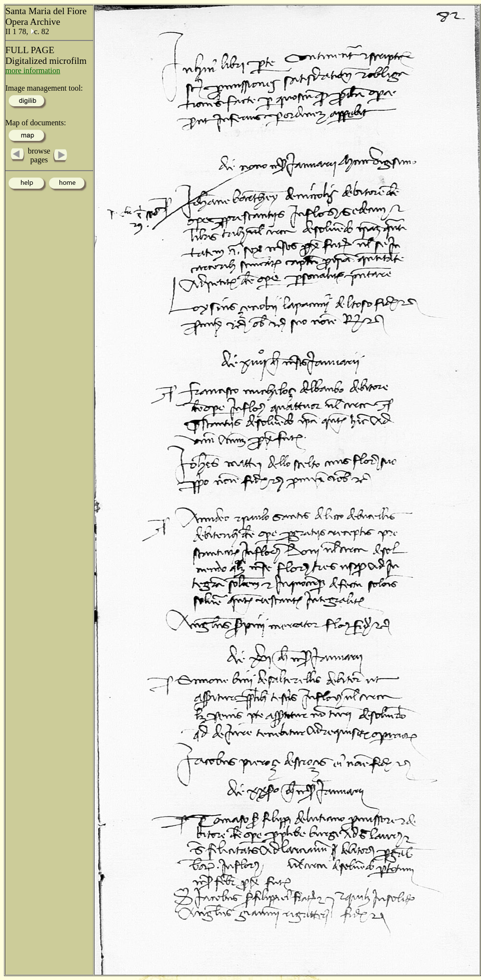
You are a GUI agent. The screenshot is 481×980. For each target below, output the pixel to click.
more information (33, 70)
